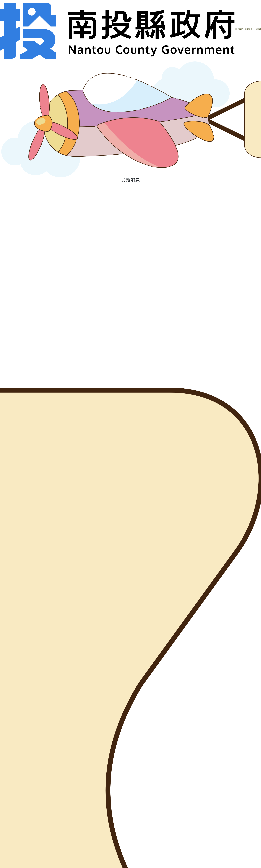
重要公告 (249, 29)
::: (1, 1)
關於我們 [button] (239, 29)
